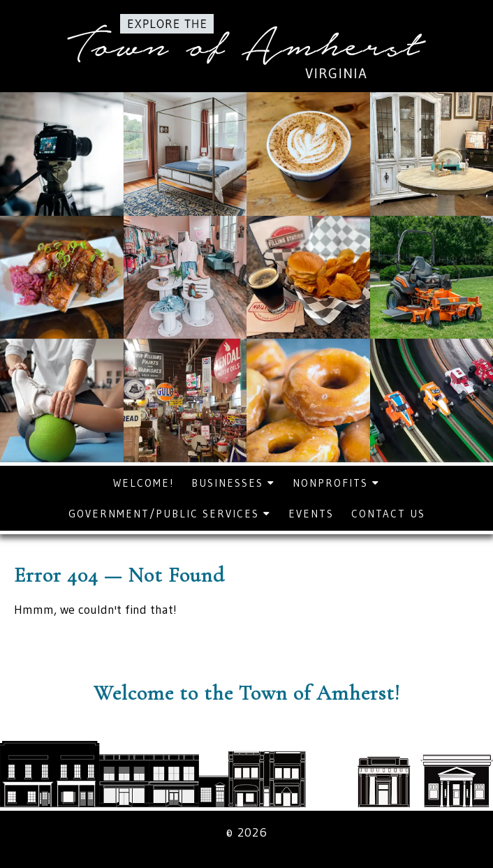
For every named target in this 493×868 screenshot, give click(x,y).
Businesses (233, 483)
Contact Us (388, 514)
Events (311, 514)
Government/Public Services (170, 514)
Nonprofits (336, 483)
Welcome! (144, 483)
